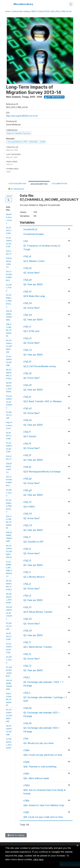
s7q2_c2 (27, 338)
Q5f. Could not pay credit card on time (43, 817)
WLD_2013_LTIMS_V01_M (61, 11)
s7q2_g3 (27, 490)
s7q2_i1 (27, 537)
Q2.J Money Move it (34, 577)
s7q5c (26, 774)
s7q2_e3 (27, 420)
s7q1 (26, 241)
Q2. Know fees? (32, 273)
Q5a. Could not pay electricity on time (43, 755)
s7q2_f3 (27, 455)
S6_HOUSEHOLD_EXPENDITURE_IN (9, 551)
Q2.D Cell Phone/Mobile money (40, 366)
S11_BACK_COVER (9, 415)
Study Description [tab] (17, 184)
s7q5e (26, 801)
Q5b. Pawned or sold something (40, 767)
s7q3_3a (27, 708)
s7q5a (26, 750)
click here (38, 859)
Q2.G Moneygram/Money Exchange (42, 472)
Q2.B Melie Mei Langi (34, 296)
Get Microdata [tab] (16, 189)
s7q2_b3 (28, 315)
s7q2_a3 (27, 280)
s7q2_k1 (27, 607)
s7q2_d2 (27, 373)
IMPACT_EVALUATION (40, 11)
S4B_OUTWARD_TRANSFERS (9, 699)
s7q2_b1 (27, 291)
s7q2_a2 (27, 268)
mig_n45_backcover (9, 425)
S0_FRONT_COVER (9, 230)
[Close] (78, 845)
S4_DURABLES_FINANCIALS (9, 301)
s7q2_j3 (27, 595)
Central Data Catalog (21, 11)
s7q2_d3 (27, 385)
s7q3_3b (27, 723)
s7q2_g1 (27, 467)
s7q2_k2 (28, 619)
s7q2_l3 (27, 666)
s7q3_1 (27, 677)
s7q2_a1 (27, 256)
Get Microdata (54, 97)
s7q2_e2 (27, 408)
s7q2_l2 (27, 654)
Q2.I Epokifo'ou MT (34, 542)
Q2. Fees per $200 (33, 284)
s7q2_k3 (28, 631)
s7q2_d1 (27, 362)
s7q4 (26, 738)
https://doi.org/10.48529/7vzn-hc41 (22, 116)
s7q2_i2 (27, 549)
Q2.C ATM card (31, 331)
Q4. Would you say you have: (39, 743)
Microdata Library (23, 4)
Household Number (34, 234)
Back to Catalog (16, 835)
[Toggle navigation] (71, 4)
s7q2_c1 (27, 327)
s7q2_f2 (27, 443)
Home (8, 11)
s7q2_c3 (27, 350)
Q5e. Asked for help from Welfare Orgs (44, 805)
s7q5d (26, 785)
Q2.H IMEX (29, 507)
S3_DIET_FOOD (9, 288)
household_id (30, 229)
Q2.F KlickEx (30, 436)
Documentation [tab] (59, 184)
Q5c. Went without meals (36, 778)
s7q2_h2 (28, 514)
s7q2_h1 (27, 502)
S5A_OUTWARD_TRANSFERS (9, 522)
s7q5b (26, 762)
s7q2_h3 (28, 525)
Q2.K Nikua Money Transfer (38, 612)
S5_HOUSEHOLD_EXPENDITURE (9, 715)
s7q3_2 (27, 693)
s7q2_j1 (27, 572)
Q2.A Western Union (34, 261)
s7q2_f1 (27, 432)
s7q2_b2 (28, 303)
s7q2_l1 (27, 642)
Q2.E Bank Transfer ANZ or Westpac (43, 401)
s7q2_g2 (27, 479)
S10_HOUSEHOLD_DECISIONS (9, 402)
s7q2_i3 (27, 560)
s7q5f (26, 812)
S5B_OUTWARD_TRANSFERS (9, 330)
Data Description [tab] (39, 184)
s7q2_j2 (27, 584)
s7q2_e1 (27, 397)
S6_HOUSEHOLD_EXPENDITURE (9, 346)
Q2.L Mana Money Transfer (38, 647)
